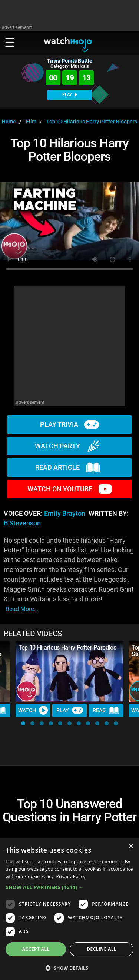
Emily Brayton (65, 514)
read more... (22, 609)
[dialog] (69, 909)
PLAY (70, 95)
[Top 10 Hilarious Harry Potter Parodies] (69, 672)
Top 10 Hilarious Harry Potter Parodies (67, 647)
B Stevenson (22, 523)
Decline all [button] (102, 949)
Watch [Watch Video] (33, 710)
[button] (23, 723)
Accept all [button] (36, 949)
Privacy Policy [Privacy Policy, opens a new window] (71, 876)
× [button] (131, 846)
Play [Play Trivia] (70, 710)
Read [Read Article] (106, 711)
